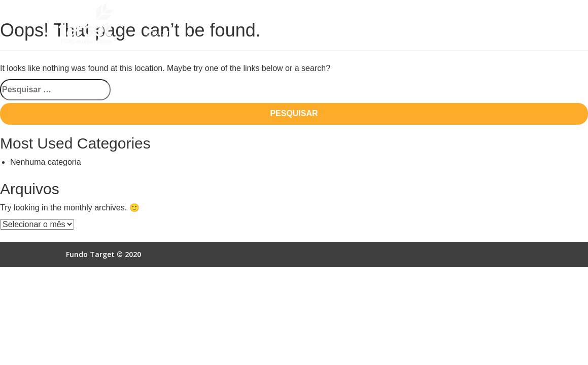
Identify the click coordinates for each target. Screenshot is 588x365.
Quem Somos (166, 15)
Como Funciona (229, 15)
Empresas (339, 15)
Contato (160, 33)
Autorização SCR (400, 15)
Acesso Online (469, 15)
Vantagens (289, 15)
